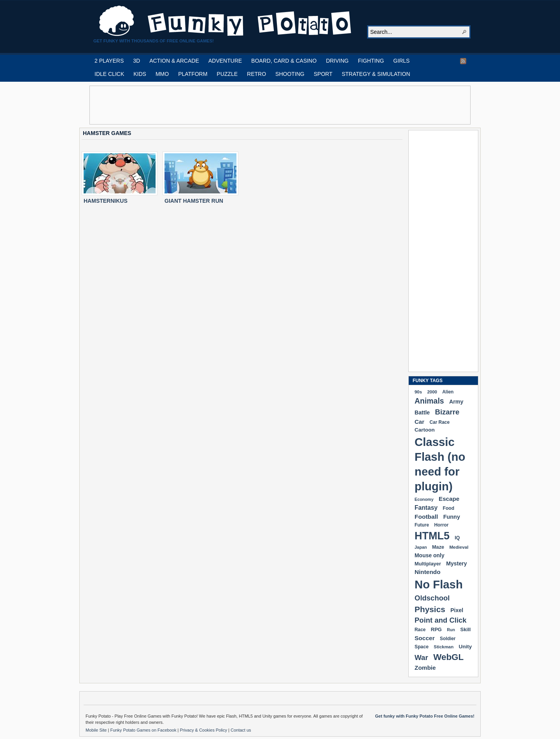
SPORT (323, 74)
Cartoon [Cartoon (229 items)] (425, 430)
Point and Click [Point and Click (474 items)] (441, 620)
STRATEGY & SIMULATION (376, 74)
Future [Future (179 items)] (422, 525)
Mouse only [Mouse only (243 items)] (430, 555)
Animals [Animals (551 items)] (429, 401)
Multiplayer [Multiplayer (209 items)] (428, 564)
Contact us (241, 730)
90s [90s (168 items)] (418, 392)
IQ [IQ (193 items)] (457, 538)
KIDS (140, 74)
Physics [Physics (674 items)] (430, 609)
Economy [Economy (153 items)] (424, 499)
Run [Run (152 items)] (451, 630)
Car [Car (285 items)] (419, 422)
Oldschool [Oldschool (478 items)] (432, 598)
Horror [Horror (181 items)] (441, 525)
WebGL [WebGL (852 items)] (448, 657)
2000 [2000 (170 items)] (432, 392)
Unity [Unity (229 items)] (465, 647)
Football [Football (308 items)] (426, 517)
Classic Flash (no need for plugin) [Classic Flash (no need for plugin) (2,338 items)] (440, 464)
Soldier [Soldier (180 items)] (448, 639)
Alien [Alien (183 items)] (448, 392)
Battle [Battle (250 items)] (422, 413)
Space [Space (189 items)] (422, 647)
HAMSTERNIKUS (106, 201)
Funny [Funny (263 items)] (452, 517)
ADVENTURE (225, 61)
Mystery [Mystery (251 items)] (456, 563)
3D (136, 61)
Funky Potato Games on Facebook (144, 730)
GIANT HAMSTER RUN (194, 201)
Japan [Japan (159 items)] (421, 547)
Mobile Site (97, 730)
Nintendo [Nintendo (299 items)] (428, 572)
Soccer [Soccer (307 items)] (425, 638)
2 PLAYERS (109, 61)
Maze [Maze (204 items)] (438, 547)
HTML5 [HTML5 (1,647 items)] (432, 536)
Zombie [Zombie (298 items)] (425, 668)
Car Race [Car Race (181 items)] (439, 422)
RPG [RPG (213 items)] (436, 629)
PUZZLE (227, 74)
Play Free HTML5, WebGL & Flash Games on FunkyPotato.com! (226, 21)
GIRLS (401, 61)
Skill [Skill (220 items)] (465, 629)
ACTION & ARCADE (174, 61)
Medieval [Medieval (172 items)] (459, 547)
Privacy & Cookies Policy (204, 730)
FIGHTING (371, 61)
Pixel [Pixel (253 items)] (457, 610)
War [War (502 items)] (421, 657)
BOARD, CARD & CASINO (284, 61)
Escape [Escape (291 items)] (449, 499)
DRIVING (337, 61)
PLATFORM (193, 74)
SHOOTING (290, 74)
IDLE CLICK (109, 74)
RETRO (256, 74)
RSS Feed (463, 61)
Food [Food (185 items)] (449, 508)
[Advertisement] (280, 105)
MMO (162, 74)
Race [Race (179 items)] (420, 630)
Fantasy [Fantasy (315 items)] (426, 508)
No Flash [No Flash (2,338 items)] (439, 584)
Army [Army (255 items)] (456, 402)
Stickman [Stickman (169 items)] (444, 647)
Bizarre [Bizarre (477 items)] (447, 412)
